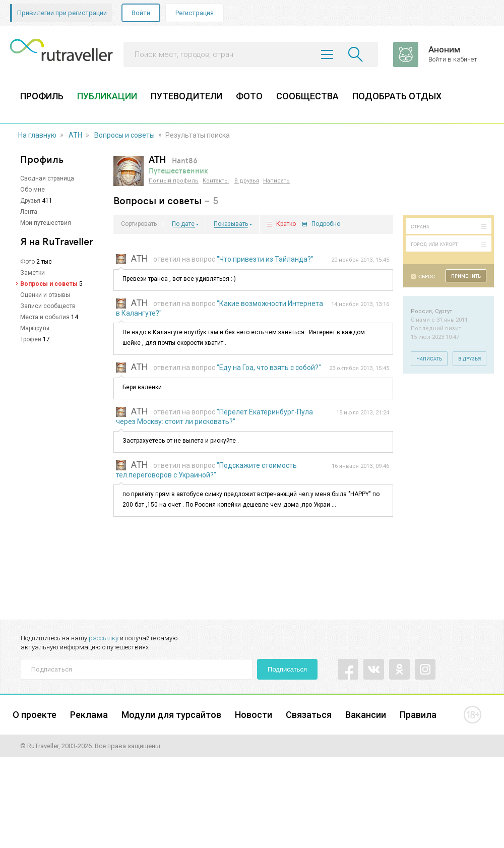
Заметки (33, 273)
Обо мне (33, 190)
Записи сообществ (48, 306)
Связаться (309, 715)
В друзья (247, 181)
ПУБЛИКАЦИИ (107, 96)
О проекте (35, 715)
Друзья (30, 201)
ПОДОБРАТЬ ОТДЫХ (397, 96)
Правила (418, 715)
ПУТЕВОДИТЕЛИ (186, 96)
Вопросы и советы (124, 135)
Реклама (89, 715)
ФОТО (249, 96)
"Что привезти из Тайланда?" (265, 259)
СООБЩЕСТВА (307, 96)
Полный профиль (174, 181)
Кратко (286, 224)
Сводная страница (47, 178)
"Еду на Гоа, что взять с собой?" (269, 368)
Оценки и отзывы (45, 295)
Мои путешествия (46, 223)
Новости (254, 715)
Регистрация (195, 13)
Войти (141, 13)
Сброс (427, 277)
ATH (75, 135)
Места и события (45, 317)
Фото (27, 262)
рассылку (104, 638)
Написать (276, 181)
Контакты (216, 181)
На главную (37, 135)
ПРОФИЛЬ (42, 96)
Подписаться (287, 669)
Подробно (326, 224)
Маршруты (35, 328)
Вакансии (366, 715)
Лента (29, 212)
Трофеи (31, 339)
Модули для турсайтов (171, 715)
